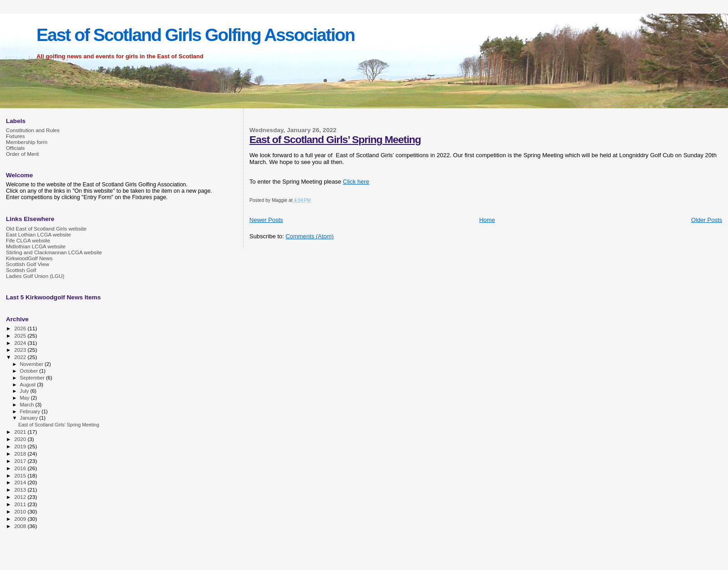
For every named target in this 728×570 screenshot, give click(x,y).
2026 (21, 328)
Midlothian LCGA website (36, 246)
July (25, 391)
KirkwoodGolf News (29, 258)
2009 (21, 519)
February (31, 411)
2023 (21, 350)
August (29, 385)
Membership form (27, 142)
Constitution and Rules (33, 130)
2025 (21, 336)
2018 (21, 454)
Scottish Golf (21, 270)
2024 (21, 343)
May (25, 398)
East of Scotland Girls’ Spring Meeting (335, 139)
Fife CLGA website (28, 240)
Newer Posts (266, 220)
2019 (21, 446)
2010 (21, 511)
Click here (356, 182)
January (30, 418)
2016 (21, 468)
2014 (21, 482)
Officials (15, 148)
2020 (21, 439)
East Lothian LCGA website (38, 234)
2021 (21, 432)
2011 (21, 504)
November (32, 364)
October (30, 371)
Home (487, 220)
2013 (21, 490)
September (33, 378)
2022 (21, 357)
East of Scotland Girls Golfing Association (196, 35)
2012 (21, 497)
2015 (21, 475)
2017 (21, 461)
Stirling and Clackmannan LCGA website (54, 252)
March (28, 405)
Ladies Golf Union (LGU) (35, 276)
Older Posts (707, 220)
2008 (21, 526)
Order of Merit (22, 154)
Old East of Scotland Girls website (46, 229)
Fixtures (15, 136)
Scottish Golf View (28, 264)
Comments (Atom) (309, 236)
